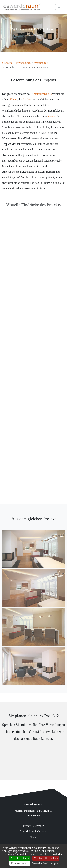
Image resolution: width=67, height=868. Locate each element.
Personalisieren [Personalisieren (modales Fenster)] (20, 863)
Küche (14, 99)
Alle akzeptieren (20, 858)
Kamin (51, 116)
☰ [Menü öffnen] (59, 7)
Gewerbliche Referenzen (33, 831)
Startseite (7, 63)
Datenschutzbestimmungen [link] (45, 863)
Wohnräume (41, 63)
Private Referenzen (33, 826)
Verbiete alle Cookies (46, 858)
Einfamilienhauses (41, 94)
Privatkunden (23, 63)
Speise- (27, 99)
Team (33, 837)
